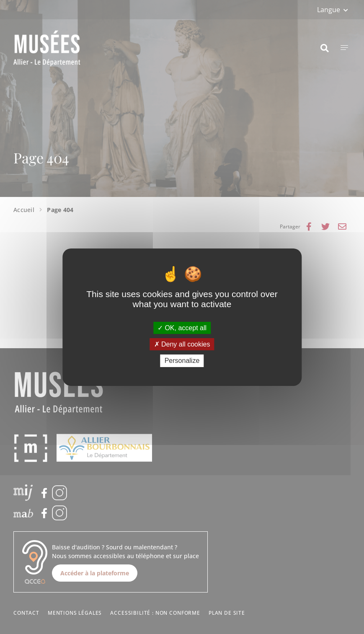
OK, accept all (182, 328)
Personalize (182, 361)
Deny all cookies (182, 344)
